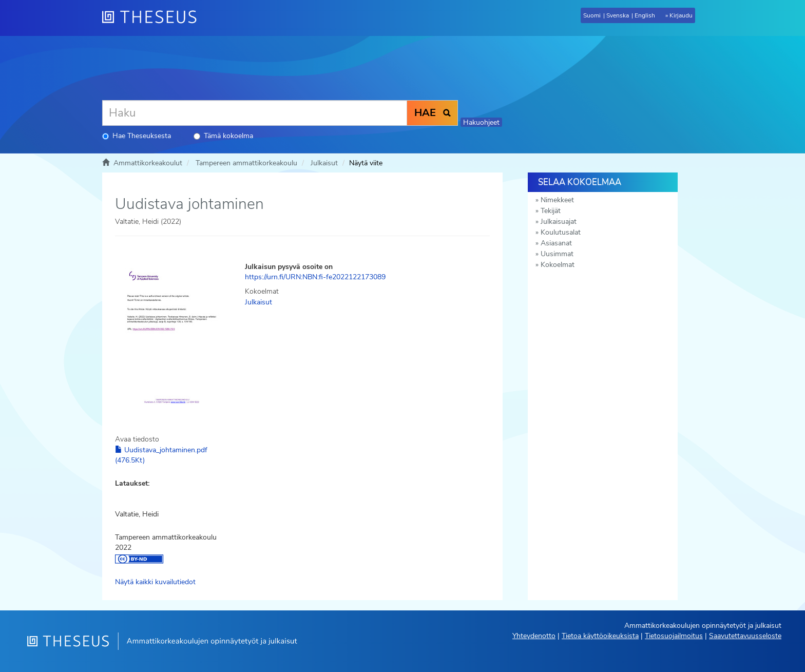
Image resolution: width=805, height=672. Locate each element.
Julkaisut (324, 163)
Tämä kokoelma (223, 136)
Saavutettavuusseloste (745, 636)
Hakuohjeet (481, 122)
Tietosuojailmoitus (674, 636)
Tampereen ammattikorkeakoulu (246, 163)
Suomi (592, 15)
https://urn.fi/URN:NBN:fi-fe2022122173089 (315, 277)
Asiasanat (556, 243)
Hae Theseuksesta (137, 136)
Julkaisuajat (559, 222)
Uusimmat (557, 254)
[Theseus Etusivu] (154, 18)
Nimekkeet (557, 200)
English (645, 15)
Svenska (618, 15)
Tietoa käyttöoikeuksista (600, 636)
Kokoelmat (558, 265)
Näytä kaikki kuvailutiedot (155, 582)
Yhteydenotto (534, 636)
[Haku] (255, 113)
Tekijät (551, 211)
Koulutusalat (561, 232)
